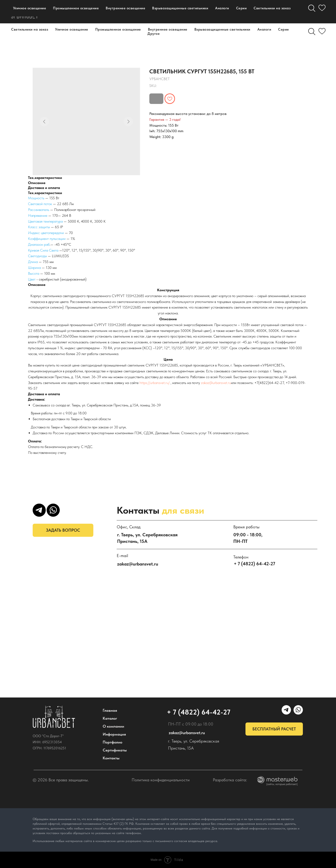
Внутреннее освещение (168, 29)
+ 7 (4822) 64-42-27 (197, 12)
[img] (54, 717)
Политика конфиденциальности (161, 780)
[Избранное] (322, 32)
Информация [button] (132, 9)
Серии (283, 29)
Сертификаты (115, 750)
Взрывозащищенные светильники (222, 29)
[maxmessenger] (240, 12)
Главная (110, 710)
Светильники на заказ (30, 29)
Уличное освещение (72, 29)
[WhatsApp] (261, 12)
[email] (271, 12)
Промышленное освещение (118, 29)
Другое (154, 34)
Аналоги (264, 29)
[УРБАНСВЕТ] (251, 12)
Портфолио (74, 14)
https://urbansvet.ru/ (155, 383)
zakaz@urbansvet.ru (216, 383)
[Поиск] (312, 32)
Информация (114, 734)
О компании (93, 9)
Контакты (109, 14)
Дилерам (142, 14)
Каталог (58, 9)
